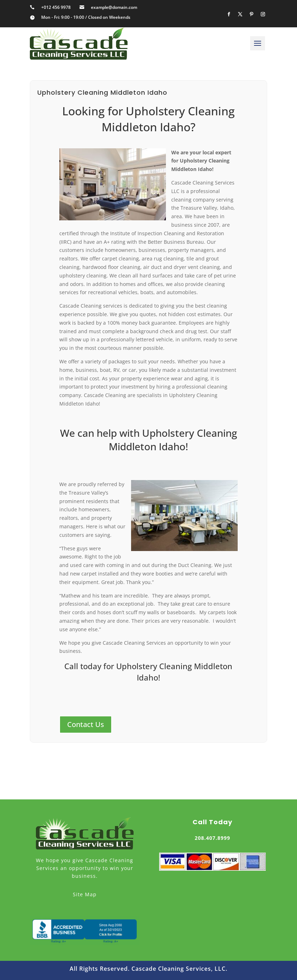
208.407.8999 (212, 838)
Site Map (85, 894)
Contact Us (86, 724)
